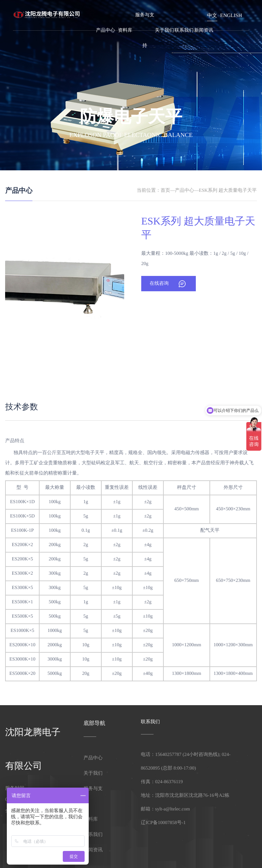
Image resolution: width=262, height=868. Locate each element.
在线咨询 (159, 284)
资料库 (125, 30)
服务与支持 (145, 30)
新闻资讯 (204, 30)
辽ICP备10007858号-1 (163, 823)
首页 (165, 191)
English (231, 16)
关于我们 (164, 30)
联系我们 (184, 30)
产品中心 (105, 30)
